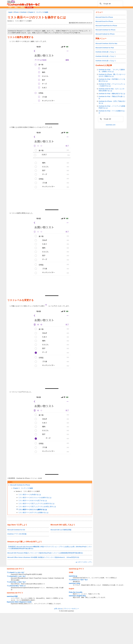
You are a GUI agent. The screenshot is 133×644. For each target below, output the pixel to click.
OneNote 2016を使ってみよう (106, 52)
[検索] (110, 4)
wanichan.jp (73, 576)
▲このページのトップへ (84, 562)
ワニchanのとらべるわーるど (78, 580)
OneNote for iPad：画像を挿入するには (112, 94)
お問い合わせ (58, 609)
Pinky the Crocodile (76, 592)
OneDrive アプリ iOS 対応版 (17, 534)
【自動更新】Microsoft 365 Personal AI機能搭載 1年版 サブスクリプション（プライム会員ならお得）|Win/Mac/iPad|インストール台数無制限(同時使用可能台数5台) (50, 548)
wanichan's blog (74, 583)
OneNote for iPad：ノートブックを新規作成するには (112, 107)
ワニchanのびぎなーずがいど (16, 586)
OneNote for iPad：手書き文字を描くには (112, 97)
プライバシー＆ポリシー (71, 609)
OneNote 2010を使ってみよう (106, 61)
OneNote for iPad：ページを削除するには (112, 112)
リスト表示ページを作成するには (30, 494)
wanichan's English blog (77, 596)
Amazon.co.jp (13, 542)
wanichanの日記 (12, 596)
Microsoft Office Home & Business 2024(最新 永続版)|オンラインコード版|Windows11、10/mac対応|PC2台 (43, 557)
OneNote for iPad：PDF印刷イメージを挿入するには (112, 80)
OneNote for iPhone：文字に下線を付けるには (112, 102)
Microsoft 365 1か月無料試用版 (61, 530)
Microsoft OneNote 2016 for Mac (106, 43)
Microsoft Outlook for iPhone (105, 34)
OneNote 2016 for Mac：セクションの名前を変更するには (112, 90)
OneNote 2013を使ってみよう (106, 56)
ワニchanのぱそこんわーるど (16, 576)
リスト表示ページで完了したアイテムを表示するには (36, 503)
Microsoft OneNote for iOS (16, 530)
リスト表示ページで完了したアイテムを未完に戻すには (37, 506)
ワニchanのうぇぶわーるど (16, 572)
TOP (10, 7)
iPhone (29, 7)
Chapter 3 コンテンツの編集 (23, 488)
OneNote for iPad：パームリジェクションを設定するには (112, 85)
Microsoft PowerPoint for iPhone (106, 26)
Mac (16, 7)
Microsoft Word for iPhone (104, 17)
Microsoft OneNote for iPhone (20, 485)
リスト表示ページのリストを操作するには (37, 17)
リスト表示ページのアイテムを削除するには (33, 512)
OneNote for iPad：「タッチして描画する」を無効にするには (112, 70)
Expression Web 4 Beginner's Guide (19, 602)
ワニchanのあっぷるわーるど (16, 582)
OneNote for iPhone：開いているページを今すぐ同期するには (112, 75)
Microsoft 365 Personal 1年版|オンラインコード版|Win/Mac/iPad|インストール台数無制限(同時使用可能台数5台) (45, 553)
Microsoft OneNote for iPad (105, 48)
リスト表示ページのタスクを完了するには (33, 500)
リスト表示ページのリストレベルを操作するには (35, 497)
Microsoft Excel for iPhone (104, 21)
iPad (22, 7)
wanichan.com (111, 125)
